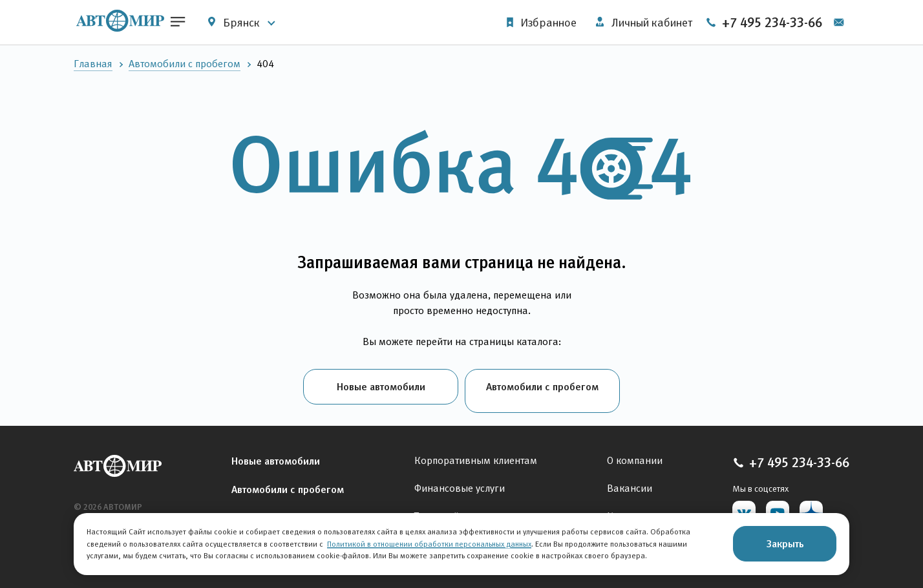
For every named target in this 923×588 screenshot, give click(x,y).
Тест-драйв (440, 508)
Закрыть (785, 543)
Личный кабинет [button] (640, 23)
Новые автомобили (381, 386)
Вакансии (630, 480)
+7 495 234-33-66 (784, 23)
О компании (635, 452)
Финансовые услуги (460, 480)
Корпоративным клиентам (476, 452)
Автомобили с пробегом (185, 64)
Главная (93, 64)
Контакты (629, 508)
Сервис (248, 509)
